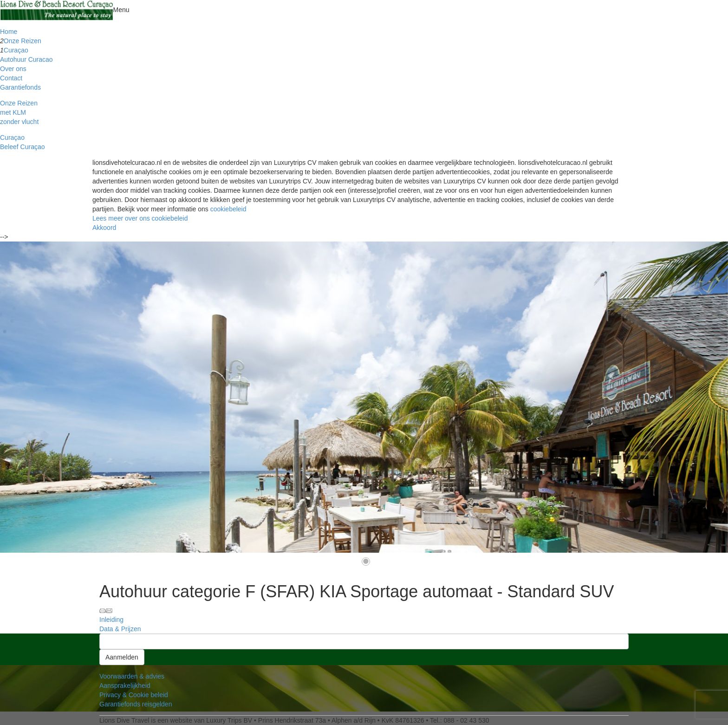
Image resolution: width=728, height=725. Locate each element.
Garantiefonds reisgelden (136, 704)
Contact (11, 78)
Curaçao (16, 50)
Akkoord (104, 228)
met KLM (13, 112)
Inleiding (111, 620)
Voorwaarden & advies (132, 676)
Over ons (13, 69)
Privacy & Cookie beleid (134, 695)
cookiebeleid (228, 209)
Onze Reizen (23, 41)
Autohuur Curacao (26, 59)
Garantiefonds (20, 87)
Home (9, 32)
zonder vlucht (19, 122)
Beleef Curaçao (23, 147)
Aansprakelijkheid (125, 686)
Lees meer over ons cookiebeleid (140, 218)
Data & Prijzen (120, 629)
